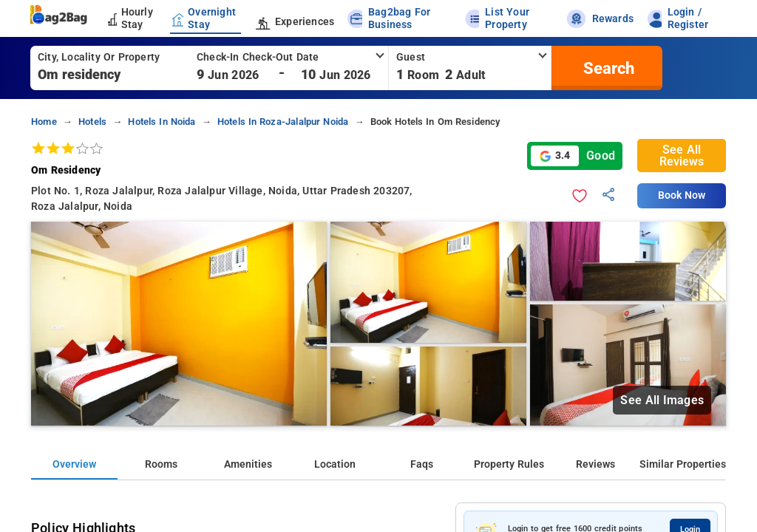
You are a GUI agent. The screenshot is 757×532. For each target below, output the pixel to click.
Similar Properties (683, 464)
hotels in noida (162, 122)
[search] (607, 68)
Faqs (422, 464)
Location (335, 464)
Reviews (595, 464)
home (44, 122)
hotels (92, 122)
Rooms (161, 464)
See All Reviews (682, 156)
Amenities (248, 464)
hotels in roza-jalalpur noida (283, 122)
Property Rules (509, 464)
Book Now (682, 195)
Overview (74, 464)
